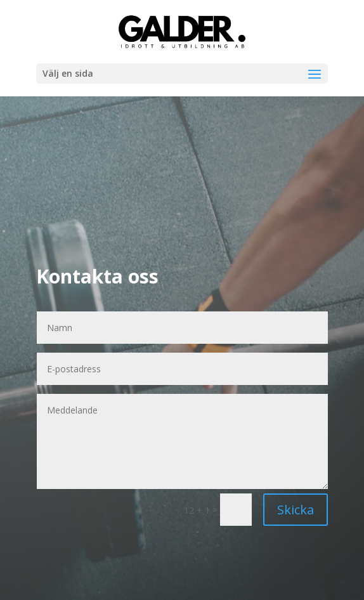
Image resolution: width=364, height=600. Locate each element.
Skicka (296, 510)
